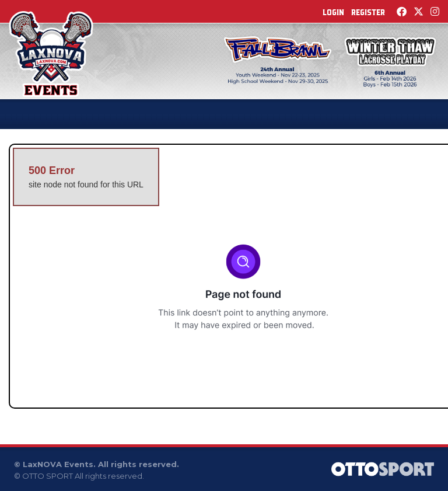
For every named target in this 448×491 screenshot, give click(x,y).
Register (368, 12)
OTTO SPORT (48, 476)
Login (333, 12)
